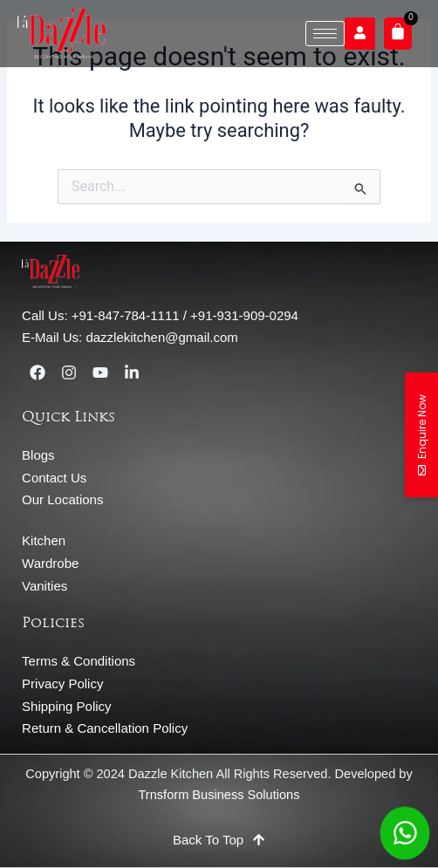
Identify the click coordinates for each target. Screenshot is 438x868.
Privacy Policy (62, 683)
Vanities (44, 586)
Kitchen (44, 540)
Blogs (38, 455)
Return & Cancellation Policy (105, 728)
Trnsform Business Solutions (219, 795)
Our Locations (62, 499)
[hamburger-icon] (325, 34)
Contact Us (54, 478)
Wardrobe (50, 563)
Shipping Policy (67, 706)
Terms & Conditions (79, 661)
